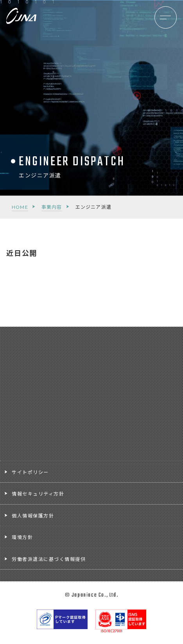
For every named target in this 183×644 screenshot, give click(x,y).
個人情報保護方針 (33, 516)
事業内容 (52, 207)
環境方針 (22, 537)
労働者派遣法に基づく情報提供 (49, 559)
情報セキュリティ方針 (38, 494)
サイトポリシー (30, 472)
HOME (20, 207)
